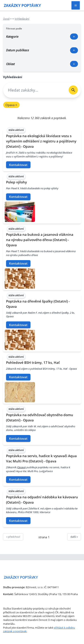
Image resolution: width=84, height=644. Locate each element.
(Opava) (21, 467)
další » (74, 537)
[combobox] (34, 90)
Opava (11, 105)
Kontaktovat (18, 165)
